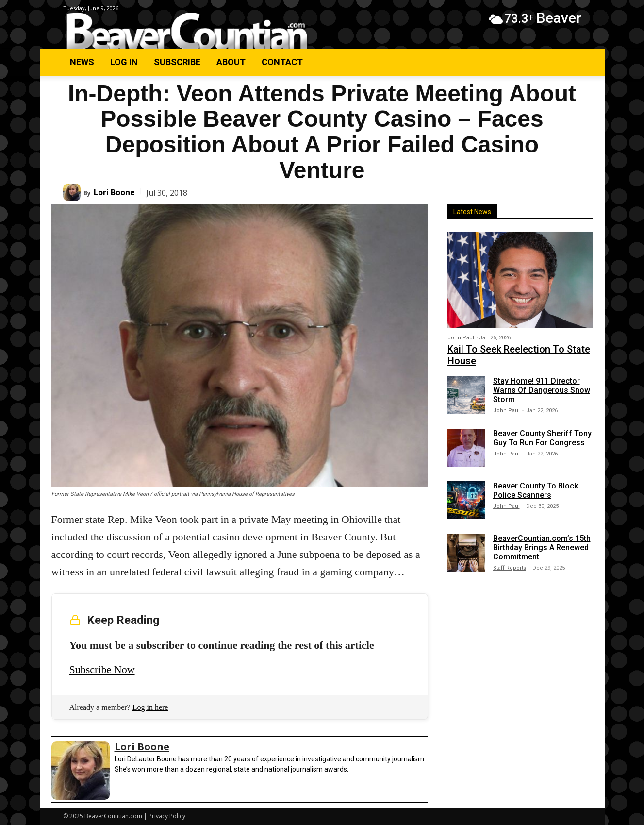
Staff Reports (510, 568)
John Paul (461, 338)
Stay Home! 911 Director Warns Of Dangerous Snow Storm (542, 390)
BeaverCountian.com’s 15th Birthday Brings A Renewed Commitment (542, 547)
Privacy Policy (167, 816)
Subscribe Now (102, 669)
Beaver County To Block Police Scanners (536, 490)
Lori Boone (114, 192)
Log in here (150, 707)
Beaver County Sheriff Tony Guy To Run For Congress (542, 438)
